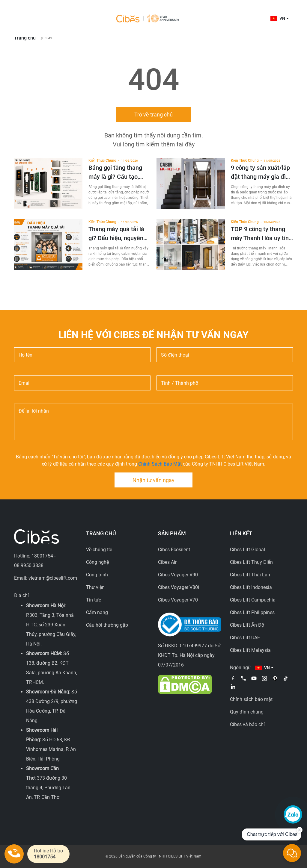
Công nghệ (97, 562)
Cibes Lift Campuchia (253, 600)
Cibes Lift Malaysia (250, 650)
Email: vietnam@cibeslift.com (46, 578)
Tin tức (94, 600)
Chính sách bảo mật (251, 699)
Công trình (97, 575)
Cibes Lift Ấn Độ (247, 625)
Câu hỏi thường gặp (107, 625)
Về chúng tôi (99, 550)
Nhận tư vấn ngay (153, 480)
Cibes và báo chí (247, 724)
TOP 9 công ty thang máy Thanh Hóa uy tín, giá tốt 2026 (260, 234)
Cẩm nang (97, 612)
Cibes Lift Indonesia (251, 587)
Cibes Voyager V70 (178, 600)
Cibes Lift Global (247, 550)
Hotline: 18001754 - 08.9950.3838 (35, 561)
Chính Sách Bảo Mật (160, 464)
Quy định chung (247, 712)
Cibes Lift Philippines (252, 612)
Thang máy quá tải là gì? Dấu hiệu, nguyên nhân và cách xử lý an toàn (117, 234)
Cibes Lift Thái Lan (250, 575)
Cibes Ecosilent (174, 550)
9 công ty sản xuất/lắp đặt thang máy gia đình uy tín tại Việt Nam (262, 173)
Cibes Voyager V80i (179, 587)
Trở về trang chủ (153, 115)
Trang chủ (25, 38)
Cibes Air (167, 562)
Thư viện (95, 587)
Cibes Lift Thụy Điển (251, 562)
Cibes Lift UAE (245, 638)
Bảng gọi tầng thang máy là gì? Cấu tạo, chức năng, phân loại (116, 173)
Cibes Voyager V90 (178, 575)
